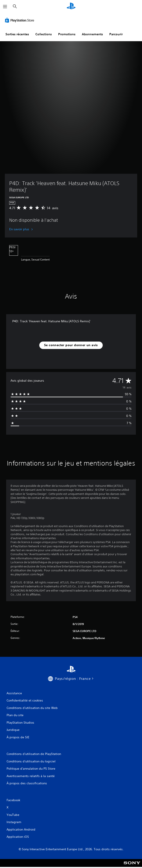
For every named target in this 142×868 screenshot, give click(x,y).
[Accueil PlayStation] (71, 6)
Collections (44, 34)
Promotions (67, 34)
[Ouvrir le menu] (5, 7)
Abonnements (92, 34)
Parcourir (116, 34)
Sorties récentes (17, 34)
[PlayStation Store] (20, 20)
